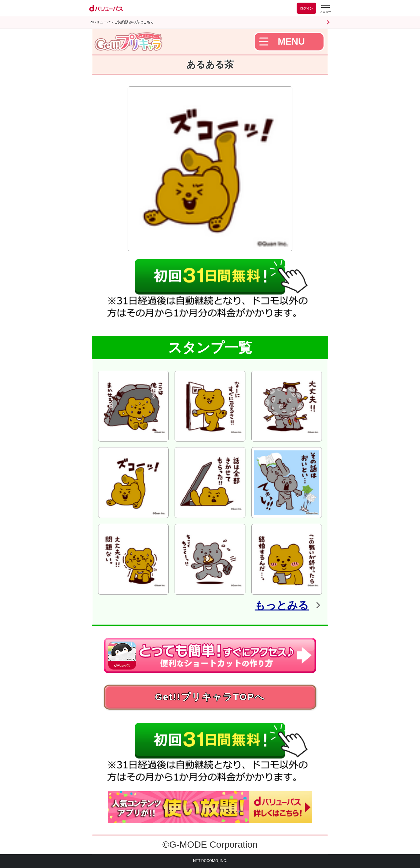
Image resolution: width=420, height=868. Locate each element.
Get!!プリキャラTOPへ (210, 697)
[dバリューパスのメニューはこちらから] (325, 9)
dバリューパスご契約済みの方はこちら (122, 22)
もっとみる (282, 605)
